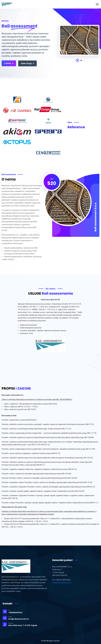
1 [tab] (77, 60)
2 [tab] (81, 60)
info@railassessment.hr (62, 583)
